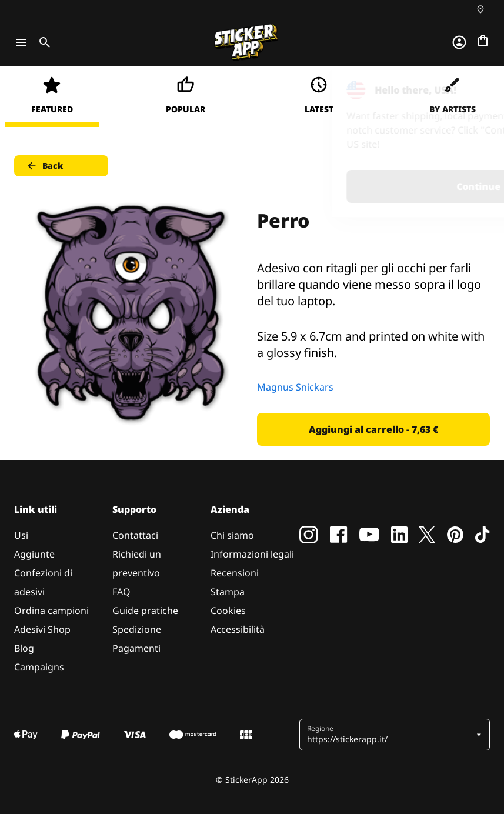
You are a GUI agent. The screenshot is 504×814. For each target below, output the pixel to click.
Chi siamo (232, 535)
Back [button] (44, 166)
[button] (390, 735)
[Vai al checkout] (483, 41)
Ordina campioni (51, 610)
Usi (21, 535)
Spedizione (137, 629)
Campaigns (39, 667)
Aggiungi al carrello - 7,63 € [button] (373, 429)
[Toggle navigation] (21, 42)
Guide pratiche (145, 610)
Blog (24, 648)
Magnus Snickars (295, 387)
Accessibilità (238, 629)
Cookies (228, 610)
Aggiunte (34, 554)
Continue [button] (346, 186)
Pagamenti (136, 648)
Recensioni (235, 573)
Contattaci (135, 535)
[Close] (468, 90)
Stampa (228, 592)
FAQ (121, 592)
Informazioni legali (252, 554)
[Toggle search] (42, 42)
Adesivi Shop (42, 629)
